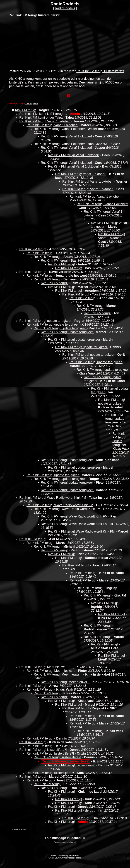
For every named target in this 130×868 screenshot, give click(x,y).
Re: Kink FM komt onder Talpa (41, 118)
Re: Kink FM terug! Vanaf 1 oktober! (45, 121)
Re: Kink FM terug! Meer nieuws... (44, 667)
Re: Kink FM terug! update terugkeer (46, 321)
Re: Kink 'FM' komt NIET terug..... (43, 114)
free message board (72, 858)
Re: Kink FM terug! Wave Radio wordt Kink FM (53, 498)
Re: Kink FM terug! (33, 249)
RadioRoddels (65, 8)
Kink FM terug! (26, 110)
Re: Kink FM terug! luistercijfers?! (100, 71)
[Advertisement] (35, 43)
